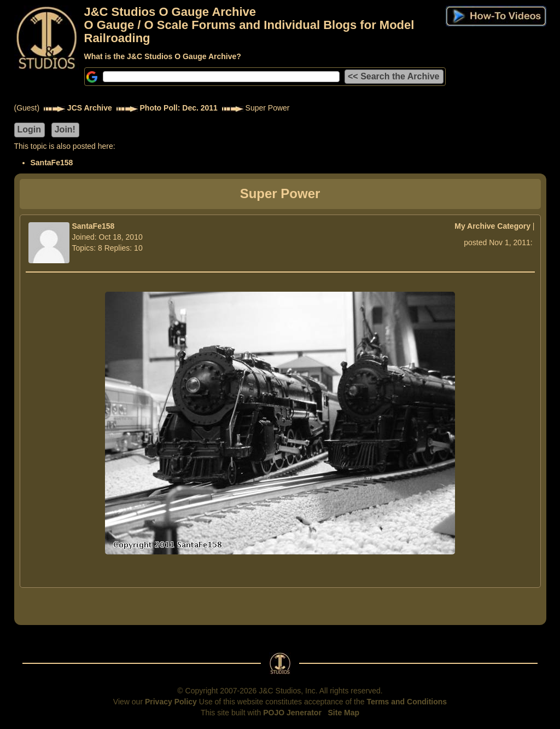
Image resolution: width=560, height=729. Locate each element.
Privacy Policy (171, 702)
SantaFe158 (52, 163)
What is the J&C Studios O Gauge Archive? (163, 56)
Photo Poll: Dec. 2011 (179, 108)
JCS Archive (90, 108)
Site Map (344, 713)
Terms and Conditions (407, 702)
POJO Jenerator (292, 713)
